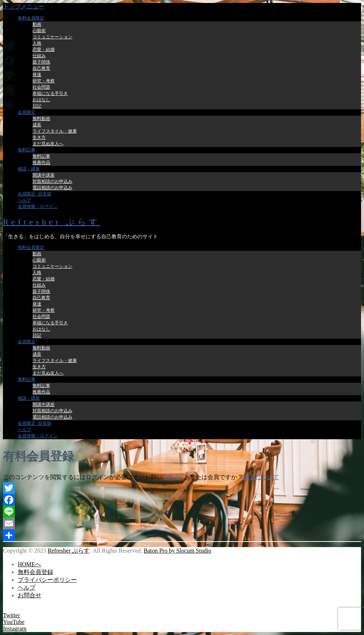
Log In (172, 477)
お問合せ (30, 595)
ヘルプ (27, 588)
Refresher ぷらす (52, 222)
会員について (261, 477)
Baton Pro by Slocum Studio (177, 551)
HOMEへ (29, 564)
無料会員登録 (35, 572)
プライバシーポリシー (47, 580)
